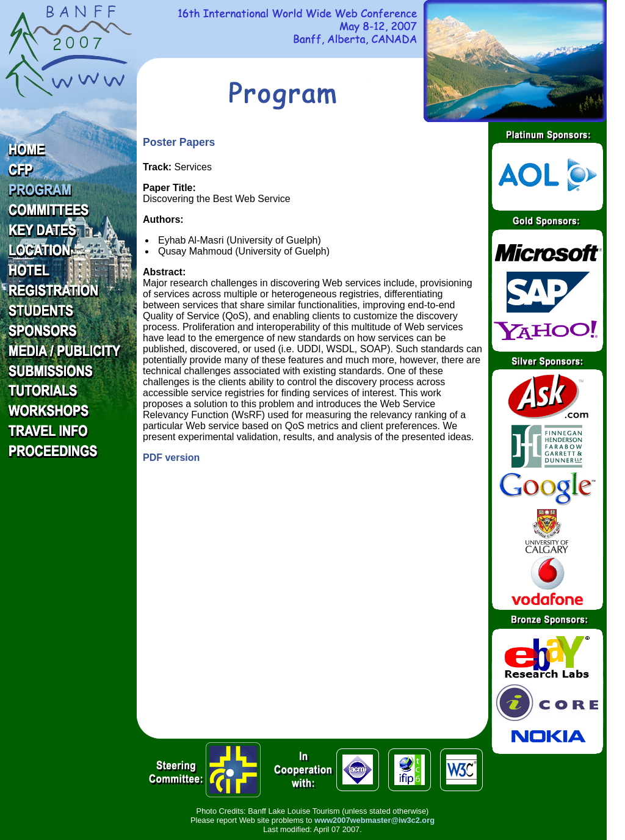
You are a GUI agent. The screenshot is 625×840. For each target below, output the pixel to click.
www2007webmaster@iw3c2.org (374, 820)
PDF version (171, 458)
